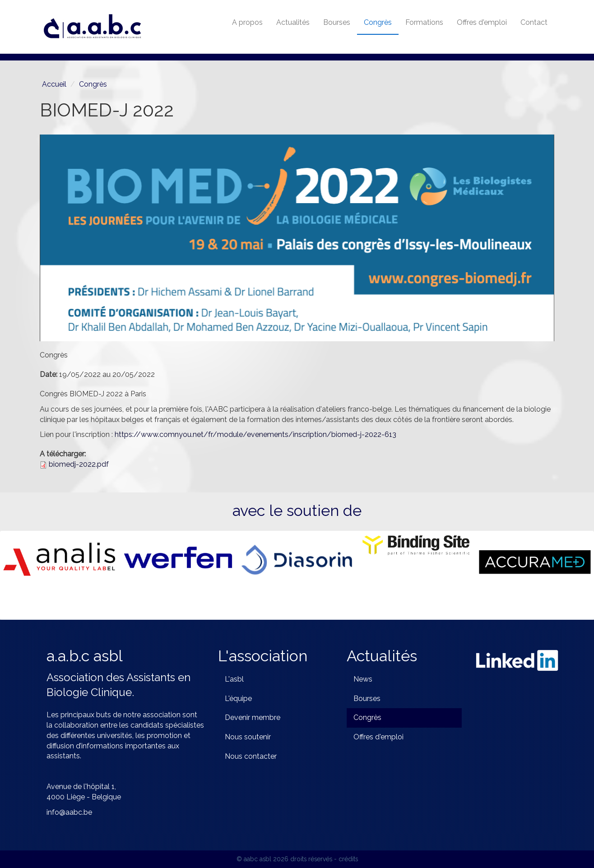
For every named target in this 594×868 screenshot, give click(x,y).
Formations (424, 22)
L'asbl (234, 679)
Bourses (337, 22)
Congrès (378, 22)
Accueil (54, 84)
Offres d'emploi (482, 22)
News (363, 679)
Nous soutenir (248, 737)
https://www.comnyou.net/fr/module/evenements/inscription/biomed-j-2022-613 (255, 434)
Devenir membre (253, 717)
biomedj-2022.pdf (79, 464)
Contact (534, 22)
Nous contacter (251, 756)
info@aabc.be (69, 812)
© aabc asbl (254, 859)
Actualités (293, 22)
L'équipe (238, 699)
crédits (348, 859)
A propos (247, 22)
